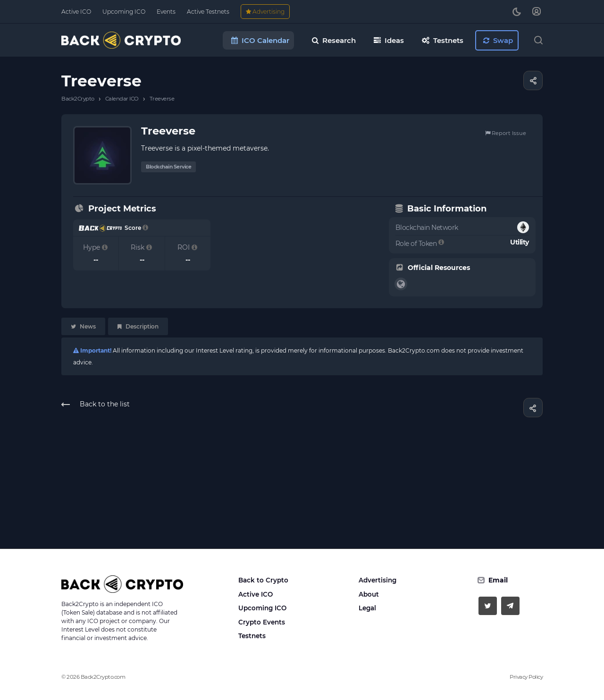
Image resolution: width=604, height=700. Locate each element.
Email (498, 580)
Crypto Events (262, 622)
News (83, 326)
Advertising (377, 580)
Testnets (252, 636)
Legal (367, 608)
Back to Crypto (263, 580)
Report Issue (506, 133)
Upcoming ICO (262, 608)
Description (138, 326)
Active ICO (256, 594)
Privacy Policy (526, 677)
